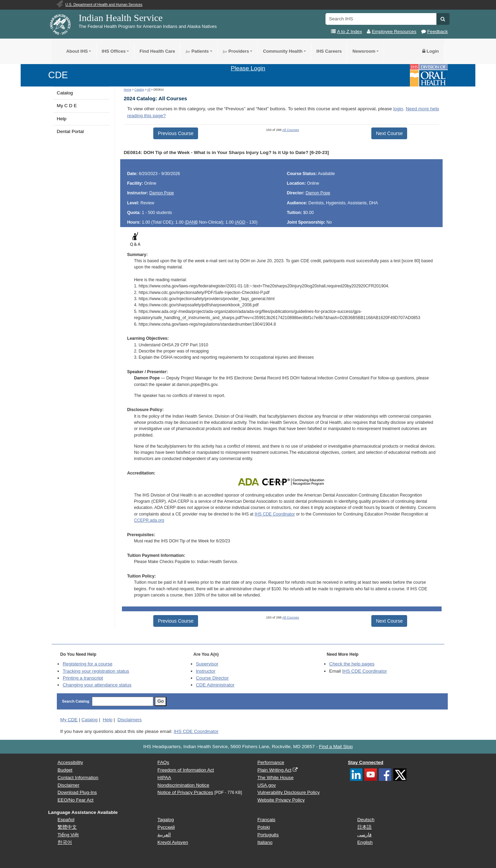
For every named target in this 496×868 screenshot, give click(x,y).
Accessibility (70, 762)
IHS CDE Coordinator (275, 514)
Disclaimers (130, 720)
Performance (271, 762)
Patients (197, 51)
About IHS (77, 51)
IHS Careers (329, 51)
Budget (65, 770)
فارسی (364, 835)
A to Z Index (349, 32)
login (398, 109)
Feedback (437, 32)
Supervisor (207, 664)
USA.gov (267, 785)
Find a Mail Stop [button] (336, 747)
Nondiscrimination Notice (183, 785)
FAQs (163, 762)
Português (268, 835)
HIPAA (164, 778)
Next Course (389, 133)
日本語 (364, 827)
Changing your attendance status (97, 685)
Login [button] (431, 51)
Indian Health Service (121, 18)
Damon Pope (162, 193)
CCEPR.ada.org (149, 520)
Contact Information (78, 778)
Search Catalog (76, 701)
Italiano (265, 842)
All (149, 90)
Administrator (215, 685)
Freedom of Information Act (186, 770)
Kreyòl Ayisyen (173, 842)
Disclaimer (68, 785)
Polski (263, 827)
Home (127, 90)
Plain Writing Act (274, 770)
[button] (443, 19)
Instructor (206, 671)
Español (66, 820)
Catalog (65, 93)
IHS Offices (113, 51)
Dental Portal (70, 131)
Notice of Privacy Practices (185, 792)
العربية (164, 835)
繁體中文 (67, 827)
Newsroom (364, 51)
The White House (275, 778)
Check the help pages (352, 664)
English (365, 842)
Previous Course (176, 133)
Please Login (248, 68)
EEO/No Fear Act (75, 800)
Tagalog (166, 820)
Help (62, 119)
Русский (166, 827)
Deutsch (366, 820)
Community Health (283, 51)
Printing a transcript (83, 678)
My (69, 720)
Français (266, 820)
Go (161, 701)
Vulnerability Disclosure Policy (288, 792)
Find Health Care (157, 51)
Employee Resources (394, 32)
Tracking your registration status (96, 671)
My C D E (67, 106)
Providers (236, 51)
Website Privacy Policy (281, 800)
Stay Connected (366, 762)
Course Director (212, 678)
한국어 (65, 842)
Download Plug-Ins (77, 792)
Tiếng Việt (68, 835)
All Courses (291, 130)
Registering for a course (87, 664)
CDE (58, 75)
